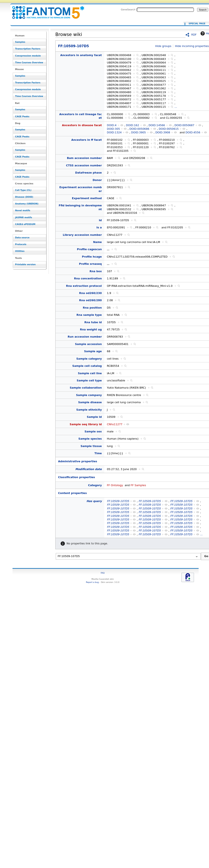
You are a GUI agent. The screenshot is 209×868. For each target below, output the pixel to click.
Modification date (88, 469)
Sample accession (88, 344)
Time (98, 453)
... (176, 107)
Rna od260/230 (90, 293)
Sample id (94, 417)
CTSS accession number (84, 165)
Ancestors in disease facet (82, 125)
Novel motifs (23, 210)
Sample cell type (89, 380)
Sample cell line (90, 373)
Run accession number (85, 337)
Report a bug (92, 582)
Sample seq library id (86, 424)
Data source (22, 238)
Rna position (92, 308)
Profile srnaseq (90, 264)
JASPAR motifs (24, 217)
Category (95, 485)
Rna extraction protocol (84, 286)
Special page (197, 24)
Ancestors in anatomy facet (81, 55)
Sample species (90, 439)
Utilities (20, 251)
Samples (20, 42)
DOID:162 (132, 125)
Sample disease (90, 402)
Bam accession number (84, 158)
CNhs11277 (115, 424)
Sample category (89, 359)
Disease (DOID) (24, 197)
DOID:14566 (157, 125)
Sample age (93, 351)
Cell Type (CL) (23, 190)
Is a (99, 227)
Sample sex (93, 431)
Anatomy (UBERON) (27, 204)
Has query (94, 501)
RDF (194, 35)
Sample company (89, 395)
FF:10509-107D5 (46, 10)
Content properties (72, 493)
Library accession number (82, 235)
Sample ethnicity (89, 410)
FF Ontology (115, 485)
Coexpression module (28, 56)
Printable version (25, 264)
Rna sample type (89, 315)
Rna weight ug (91, 329)
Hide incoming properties (192, 46)
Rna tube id (93, 322)
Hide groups (163, 46)
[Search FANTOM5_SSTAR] (165, 10)
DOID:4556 (193, 132)
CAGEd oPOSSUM (25, 224)
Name (97, 242)
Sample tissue (91, 446)
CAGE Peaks (22, 117)
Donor (97, 180)
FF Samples (138, 485)
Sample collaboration (86, 388)
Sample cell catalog (87, 366)
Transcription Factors (28, 49)
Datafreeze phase (89, 173)
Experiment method (87, 198)
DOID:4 (112, 125)
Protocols (21, 244)
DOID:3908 (163, 132)
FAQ (103, 573)
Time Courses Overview (29, 63)
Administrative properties (78, 461)
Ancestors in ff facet (86, 140)
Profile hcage (92, 257)
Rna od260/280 (90, 300)
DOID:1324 (114, 132)
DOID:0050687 (184, 125)
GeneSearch (128, 10)
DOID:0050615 (169, 129)
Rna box (96, 271)
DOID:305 (113, 129)
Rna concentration (88, 278)
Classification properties (77, 477)
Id (100, 220)
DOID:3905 (139, 132)
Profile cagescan (89, 249)
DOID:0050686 (139, 129)
